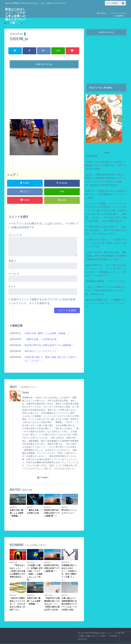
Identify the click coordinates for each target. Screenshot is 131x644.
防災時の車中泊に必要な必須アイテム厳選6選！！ (50, 345)
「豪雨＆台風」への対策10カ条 (41, 339)
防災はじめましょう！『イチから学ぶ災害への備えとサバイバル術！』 (15, 16)
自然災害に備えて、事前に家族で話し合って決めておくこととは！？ (51, 359)
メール (14, 274)
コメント (15, 235)
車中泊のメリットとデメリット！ (42, 351)
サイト (12, 287)
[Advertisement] (44, 93)
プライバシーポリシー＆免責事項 (119, 14)
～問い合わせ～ (102, 13)
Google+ (43, 477)
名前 (12, 261)
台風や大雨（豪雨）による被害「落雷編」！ (47, 333)
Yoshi (25, 392)
